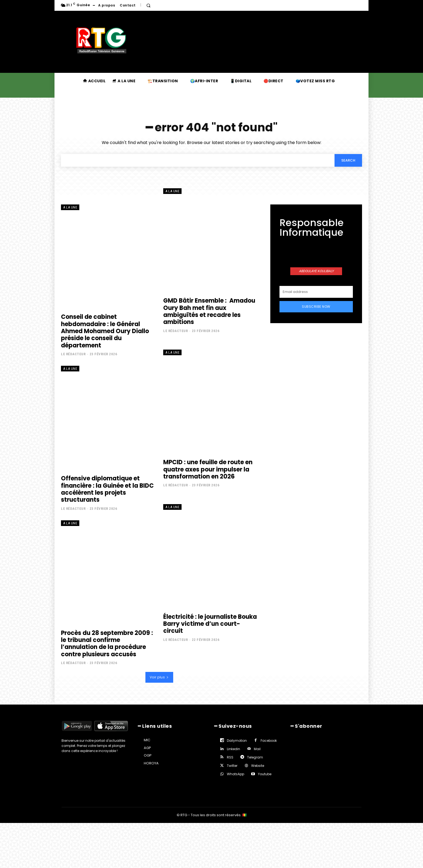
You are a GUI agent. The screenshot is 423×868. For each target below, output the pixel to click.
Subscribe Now (316, 307)
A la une (70, 207)
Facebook (269, 741)
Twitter (232, 766)
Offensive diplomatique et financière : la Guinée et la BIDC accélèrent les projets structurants (107, 489)
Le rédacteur (73, 354)
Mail (257, 749)
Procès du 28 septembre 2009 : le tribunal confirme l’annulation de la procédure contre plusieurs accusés (107, 643)
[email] (316, 292)
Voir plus (159, 677)
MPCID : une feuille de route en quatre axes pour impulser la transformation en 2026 (208, 469)
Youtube (265, 774)
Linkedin (233, 749)
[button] (148, 5)
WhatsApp (236, 774)
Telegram (255, 757)
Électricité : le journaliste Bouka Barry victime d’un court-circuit (210, 624)
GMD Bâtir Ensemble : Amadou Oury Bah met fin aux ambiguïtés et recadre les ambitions (209, 311)
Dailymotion (237, 741)
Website (258, 766)
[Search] (348, 160)
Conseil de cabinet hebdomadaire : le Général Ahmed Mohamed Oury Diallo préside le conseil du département (105, 331)
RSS (230, 757)
